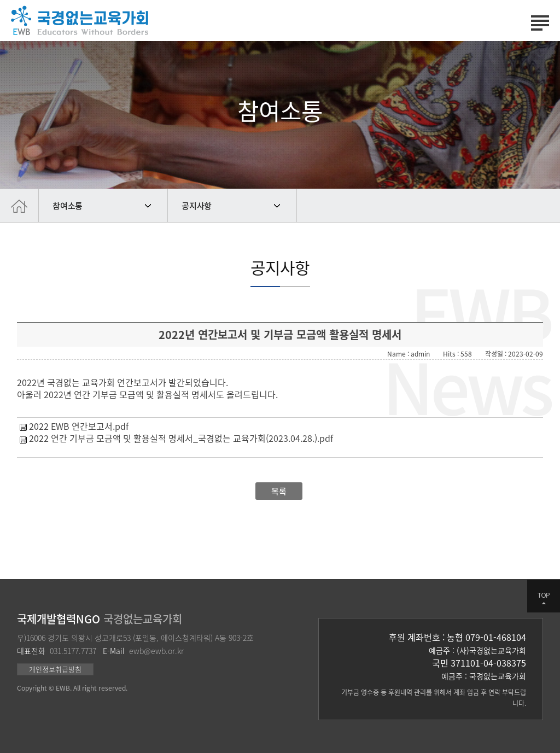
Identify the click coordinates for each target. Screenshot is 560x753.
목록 (279, 491)
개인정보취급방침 (55, 669)
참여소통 (68, 206)
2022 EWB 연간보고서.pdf (79, 426)
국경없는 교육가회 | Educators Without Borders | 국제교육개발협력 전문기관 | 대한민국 (80, 21)
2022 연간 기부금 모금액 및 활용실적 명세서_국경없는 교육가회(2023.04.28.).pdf (181, 438)
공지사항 (197, 206)
